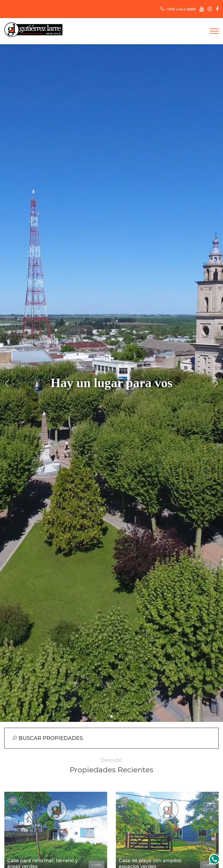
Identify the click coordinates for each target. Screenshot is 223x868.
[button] (111, 716)
